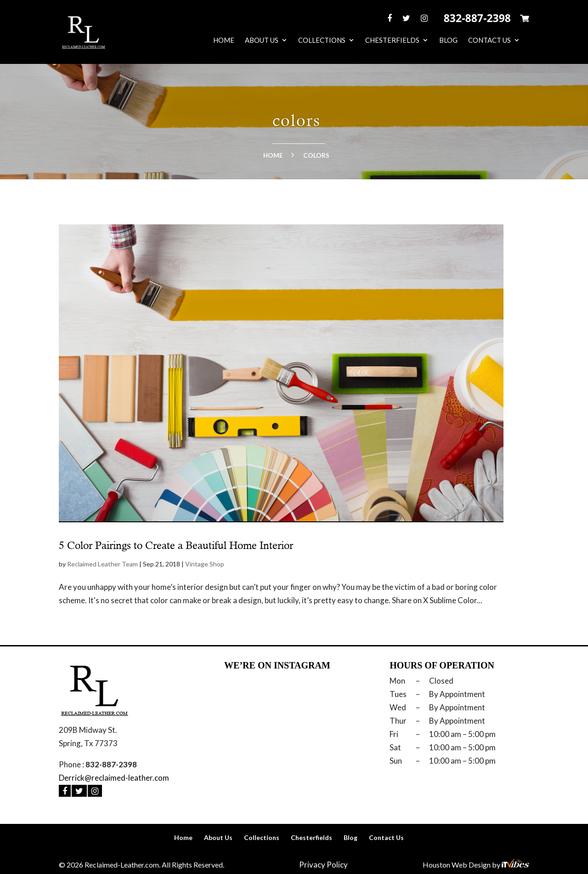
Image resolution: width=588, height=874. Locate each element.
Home (224, 40)
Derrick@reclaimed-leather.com (114, 778)
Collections (322, 40)
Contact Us (489, 40)
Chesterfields (392, 40)
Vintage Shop (205, 564)
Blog (448, 40)
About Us (262, 40)
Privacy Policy (323, 865)
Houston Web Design (457, 865)
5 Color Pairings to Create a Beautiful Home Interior (176, 545)
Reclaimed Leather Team (102, 564)
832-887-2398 (477, 18)
